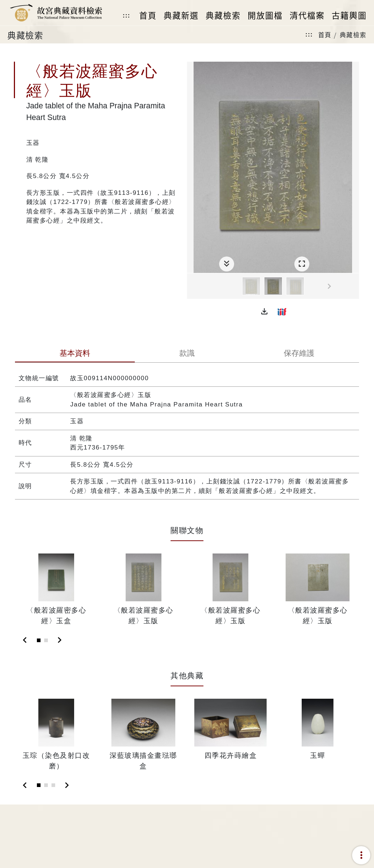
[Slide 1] (39, 640)
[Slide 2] (46, 640)
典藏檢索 (353, 34)
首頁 (325, 34)
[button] (264, 312)
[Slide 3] (53, 785)
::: (126, 16)
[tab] (75, 354)
